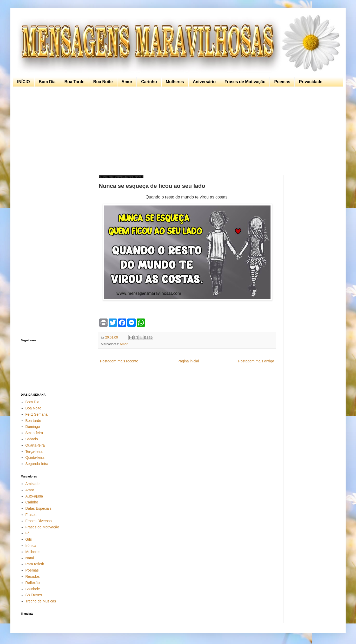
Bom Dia (47, 82)
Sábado (32, 439)
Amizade (32, 484)
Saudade (33, 589)
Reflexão (33, 583)
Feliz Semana (37, 414)
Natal (30, 558)
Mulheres (175, 82)
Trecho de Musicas (41, 601)
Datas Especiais (38, 508)
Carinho (149, 82)
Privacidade (311, 82)
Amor (127, 82)
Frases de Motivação (245, 82)
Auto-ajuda (34, 496)
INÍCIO (24, 82)
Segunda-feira (37, 464)
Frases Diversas (39, 521)
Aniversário (204, 82)
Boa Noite (103, 82)
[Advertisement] (177, 131)
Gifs (29, 539)
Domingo (33, 427)
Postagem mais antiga (256, 361)
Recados (33, 576)
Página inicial (188, 361)
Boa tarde (33, 421)
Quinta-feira (35, 457)
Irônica (31, 546)
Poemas (282, 82)
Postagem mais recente (119, 361)
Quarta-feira (35, 445)
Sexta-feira (34, 433)
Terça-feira (34, 452)
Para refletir (35, 564)
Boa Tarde (74, 82)
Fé (28, 533)
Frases (31, 515)
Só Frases (34, 595)
